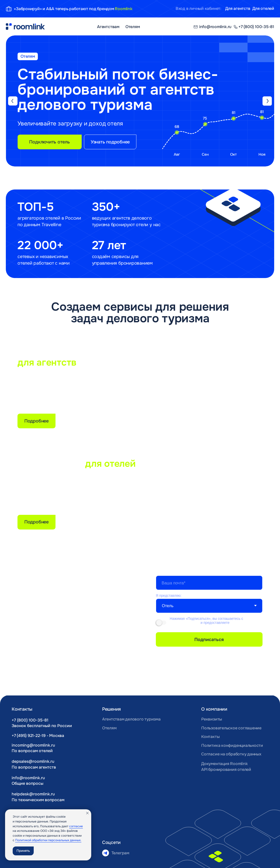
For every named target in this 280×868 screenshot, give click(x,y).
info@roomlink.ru (28, 778)
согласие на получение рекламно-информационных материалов (214, 625)
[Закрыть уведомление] (87, 813)
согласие (76, 826)
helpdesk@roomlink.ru (33, 794)
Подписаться (209, 640)
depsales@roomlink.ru (33, 761)
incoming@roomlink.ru (33, 745)
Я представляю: (169, 596)
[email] (209, 583)
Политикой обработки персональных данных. (48, 840)
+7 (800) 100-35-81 (30, 720)
